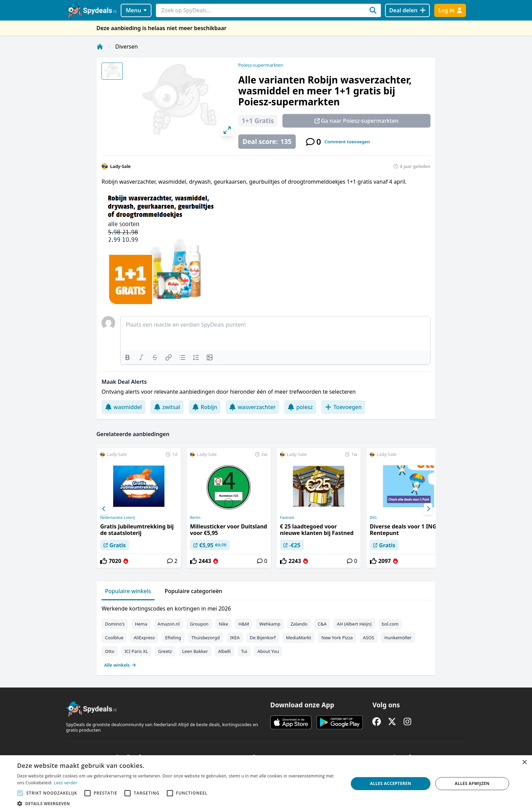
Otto (110, 651)
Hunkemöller (398, 638)
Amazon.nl (169, 624)
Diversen (127, 47)
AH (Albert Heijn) (354, 624)
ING (373, 518)
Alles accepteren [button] (391, 783)
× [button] (524, 763)
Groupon (199, 624)
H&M (244, 624)
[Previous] (104, 509)
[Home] (100, 47)
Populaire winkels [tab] (128, 591)
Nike (224, 624)
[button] (178, 803)
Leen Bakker (195, 651)
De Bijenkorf (263, 638)
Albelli (224, 651)
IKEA (235, 638)
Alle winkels (120, 665)
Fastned (287, 518)
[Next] (428, 509)
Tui (244, 651)
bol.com (390, 624)
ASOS (369, 638)
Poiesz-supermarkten (261, 65)
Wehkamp (270, 624)
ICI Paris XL (136, 651)
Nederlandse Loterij (118, 518)
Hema (141, 624)
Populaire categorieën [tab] (194, 591)
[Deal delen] (407, 10)
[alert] (266, 784)
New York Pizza (337, 638)
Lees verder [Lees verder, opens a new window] (65, 783)
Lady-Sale (120, 166)
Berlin (195, 518)
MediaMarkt (298, 638)
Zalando (299, 624)
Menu (136, 10)
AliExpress (144, 638)
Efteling (173, 638)
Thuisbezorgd (206, 638)
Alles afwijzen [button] (472, 783)
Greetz (165, 651)
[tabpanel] (266, 635)
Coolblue (114, 638)
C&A (322, 624)
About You (268, 651)
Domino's (115, 624)
